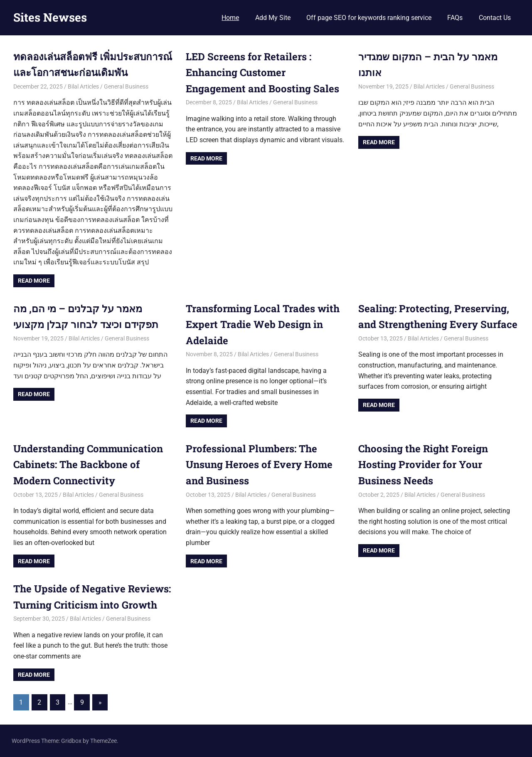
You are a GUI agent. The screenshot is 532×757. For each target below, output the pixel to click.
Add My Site (273, 18)
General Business (126, 86)
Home (230, 18)
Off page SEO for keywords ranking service (369, 18)
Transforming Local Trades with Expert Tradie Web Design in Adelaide (263, 324)
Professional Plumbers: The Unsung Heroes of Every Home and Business (259, 465)
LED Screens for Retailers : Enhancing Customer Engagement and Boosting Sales (264, 73)
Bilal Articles (83, 86)
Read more (34, 281)
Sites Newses (50, 17)
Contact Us (495, 18)
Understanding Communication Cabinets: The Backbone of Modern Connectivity (88, 465)
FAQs (455, 18)
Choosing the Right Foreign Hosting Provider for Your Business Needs (423, 465)
